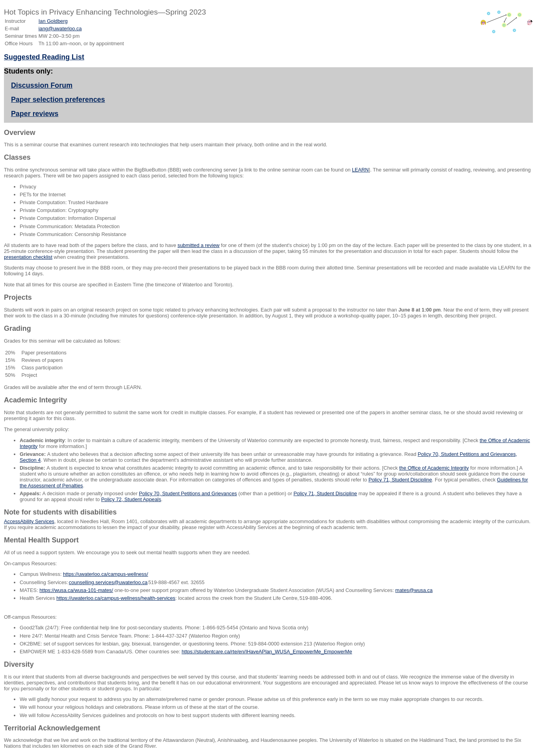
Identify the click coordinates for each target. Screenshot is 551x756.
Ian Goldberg (53, 21)
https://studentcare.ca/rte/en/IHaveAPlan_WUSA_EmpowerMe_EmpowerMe (267, 652)
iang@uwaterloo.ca (60, 29)
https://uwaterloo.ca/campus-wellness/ (105, 574)
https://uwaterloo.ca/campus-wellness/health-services (116, 598)
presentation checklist (28, 257)
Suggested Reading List (44, 57)
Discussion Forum (42, 85)
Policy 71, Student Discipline (400, 480)
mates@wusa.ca (414, 590)
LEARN (360, 170)
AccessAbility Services (29, 521)
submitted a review (199, 245)
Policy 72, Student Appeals (131, 499)
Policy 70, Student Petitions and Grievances (188, 493)
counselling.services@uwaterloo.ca (108, 582)
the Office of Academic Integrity (434, 468)
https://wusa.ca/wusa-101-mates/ (76, 590)
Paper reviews (35, 114)
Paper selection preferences (58, 100)
